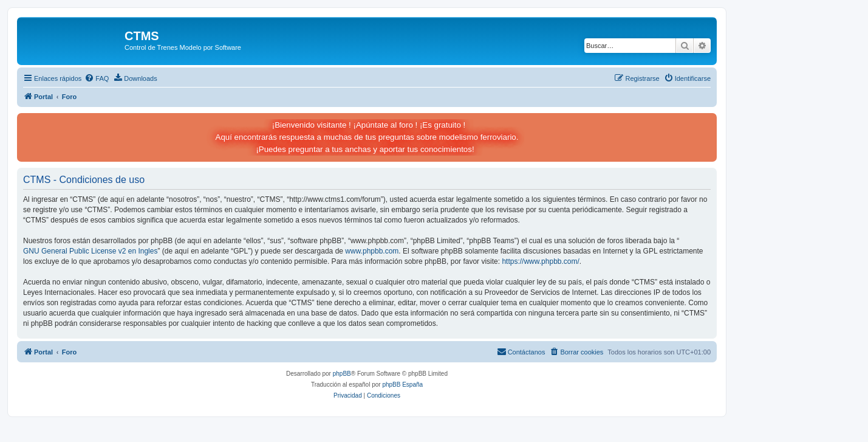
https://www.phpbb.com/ (540, 261)
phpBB (342, 374)
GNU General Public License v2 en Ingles (90, 251)
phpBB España (402, 385)
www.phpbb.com (372, 251)
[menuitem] (97, 78)
